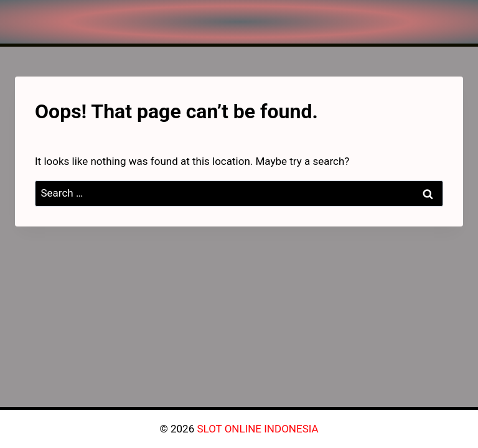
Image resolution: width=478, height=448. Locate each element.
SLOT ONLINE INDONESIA (257, 429)
